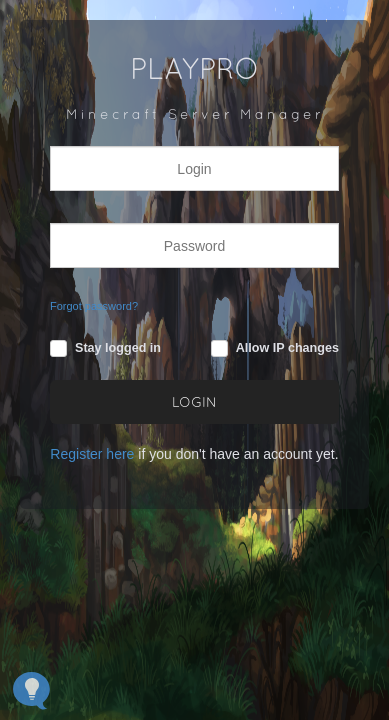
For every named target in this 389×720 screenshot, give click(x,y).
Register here (92, 454)
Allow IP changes (287, 348)
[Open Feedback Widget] (31, 690)
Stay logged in (118, 348)
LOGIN (194, 403)
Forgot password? (94, 306)
